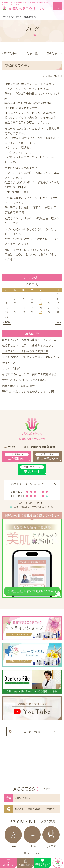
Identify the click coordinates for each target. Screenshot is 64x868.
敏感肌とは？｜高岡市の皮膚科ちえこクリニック (32, 340)
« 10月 (7, 322)
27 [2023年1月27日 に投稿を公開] (41, 312)
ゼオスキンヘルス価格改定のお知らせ (25, 351)
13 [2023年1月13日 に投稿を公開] (41, 303)
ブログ (19, 17)
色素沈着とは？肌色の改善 (18, 386)
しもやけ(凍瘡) (11, 368)
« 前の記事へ (10, 53)
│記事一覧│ (32, 53)
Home (4, 17)
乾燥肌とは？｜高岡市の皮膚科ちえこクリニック (32, 345)
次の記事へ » (54, 53)
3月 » (58, 322)
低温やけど (9, 363)
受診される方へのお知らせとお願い (24, 380)
